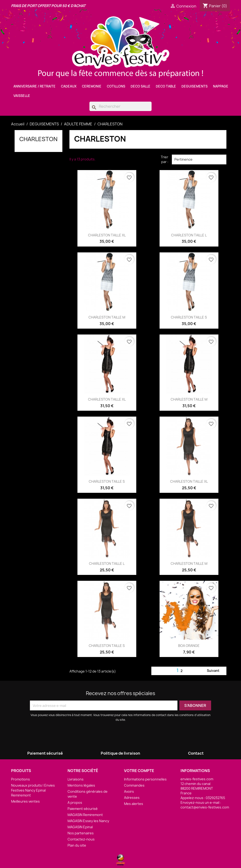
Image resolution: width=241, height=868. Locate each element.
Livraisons (76, 779)
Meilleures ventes (25, 801)
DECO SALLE (141, 86)
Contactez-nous (81, 839)
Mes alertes (134, 804)
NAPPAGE (221, 86)
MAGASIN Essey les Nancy (88, 821)
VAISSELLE (22, 96)
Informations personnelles (145, 779)
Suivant (216, 671)
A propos (75, 802)
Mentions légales (81, 785)
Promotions (20, 779)
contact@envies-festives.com (205, 807)
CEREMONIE (92, 86)
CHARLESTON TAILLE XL (107, 235)
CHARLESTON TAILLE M (107, 317)
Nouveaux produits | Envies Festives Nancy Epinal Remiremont (33, 790)
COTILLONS (116, 86)
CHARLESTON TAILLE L (189, 235)
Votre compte (139, 771)
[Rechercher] (120, 106)
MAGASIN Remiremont (85, 815)
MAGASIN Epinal (80, 827)
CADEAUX (69, 86)
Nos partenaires (81, 833)
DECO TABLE (166, 86)
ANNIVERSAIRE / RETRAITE (34, 86)
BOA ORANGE (189, 646)
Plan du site (77, 845)
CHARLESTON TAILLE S (189, 317)
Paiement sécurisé (83, 809)
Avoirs (129, 791)
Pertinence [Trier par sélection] (199, 159)
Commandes (134, 785)
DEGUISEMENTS (195, 86)
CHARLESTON (38, 139)
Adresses (132, 798)
